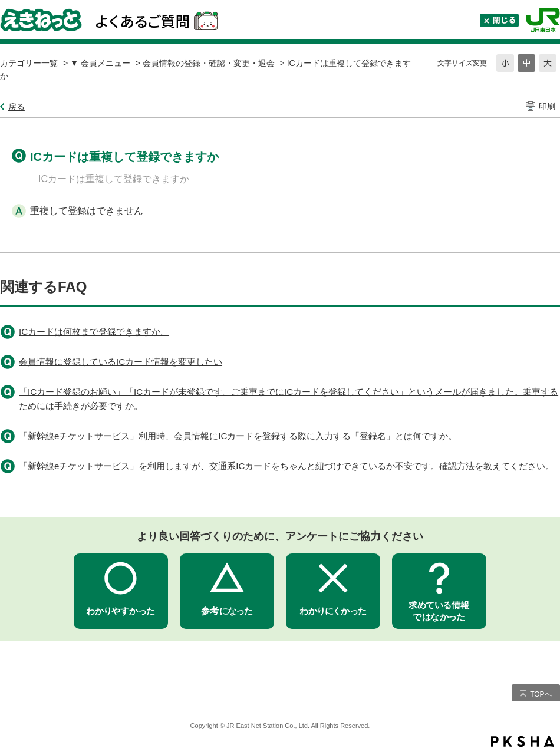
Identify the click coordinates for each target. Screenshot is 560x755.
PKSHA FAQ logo (523, 741)
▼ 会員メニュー (100, 63)
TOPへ (541, 694)
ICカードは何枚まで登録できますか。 (94, 332)
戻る (17, 107)
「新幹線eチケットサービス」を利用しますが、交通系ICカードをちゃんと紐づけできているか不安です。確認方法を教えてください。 (286, 466)
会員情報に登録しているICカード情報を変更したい (121, 362)
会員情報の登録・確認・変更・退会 (209, 63)
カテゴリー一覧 (29, 63)
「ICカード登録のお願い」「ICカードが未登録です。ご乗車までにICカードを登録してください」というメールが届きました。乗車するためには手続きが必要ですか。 (289, 399)
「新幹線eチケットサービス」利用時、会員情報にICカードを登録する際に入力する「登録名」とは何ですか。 (238, 436)
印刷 (547, 106)
